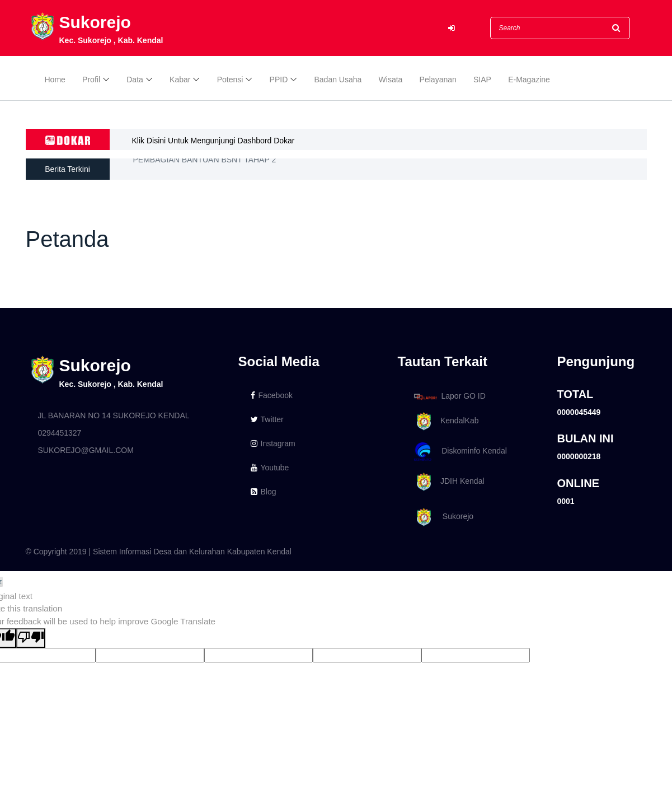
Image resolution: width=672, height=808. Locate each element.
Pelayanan (438, 80)
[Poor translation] (31, 638)
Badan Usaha (338, 80)
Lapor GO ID (449, 396)
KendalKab (445, 421)
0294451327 (60, 433)
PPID (279, 80)
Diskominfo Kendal (460, 452)
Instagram (273, 443)
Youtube (270, 468)
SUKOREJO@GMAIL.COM (86, 450)
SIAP (482, 80)
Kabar (180, 80)
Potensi (230, 80)
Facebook (272, 395)
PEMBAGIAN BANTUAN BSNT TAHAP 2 (205, 168)
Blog (264, 492)
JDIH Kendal (447, 482)
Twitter (267, 419)
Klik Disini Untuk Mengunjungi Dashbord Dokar (213, 141)
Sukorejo (442, 517)
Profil (91, 80)
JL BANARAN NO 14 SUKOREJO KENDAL (114, 415)
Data (135, 80)
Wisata (391, 80)
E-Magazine (529, 80)
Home (55, 80)
